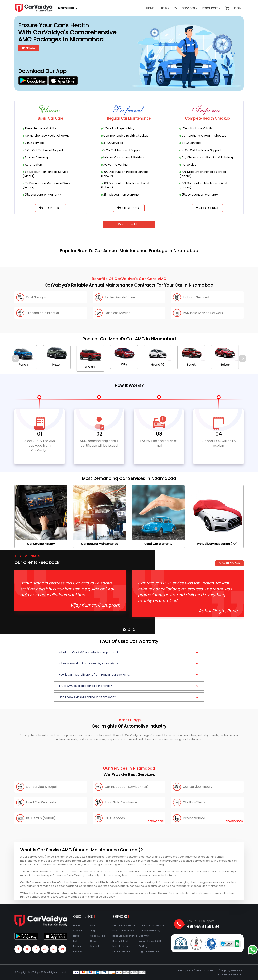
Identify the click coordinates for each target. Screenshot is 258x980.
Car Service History (149, 931)
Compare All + (129, 224)
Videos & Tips (98, 936)
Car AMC (144, 936)
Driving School (120, 941)
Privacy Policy (186, 970)
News (76, 936)
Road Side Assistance (125, 936)
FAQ (75, 941)
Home (150, 8)
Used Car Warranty (123, 931)
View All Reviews (230, 563)
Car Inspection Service (151, 925)
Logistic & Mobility (149, 951)
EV (175, 8)
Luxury (164, 8)
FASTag (143, 946)
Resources (211, 8)
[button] (227, 6)
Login (237, 8)
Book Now (29, 48)
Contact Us (96, 946)
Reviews (78, 951)
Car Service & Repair (124, 925)
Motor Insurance (121, 946)
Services (190, 8)
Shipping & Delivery (231, 970)
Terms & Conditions (207, 970)
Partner (77, 946)
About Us (95, 925)
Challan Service (121, 951)
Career (94, 941)
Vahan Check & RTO (150, 941)
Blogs (93, 931)
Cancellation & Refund (231, 974)
